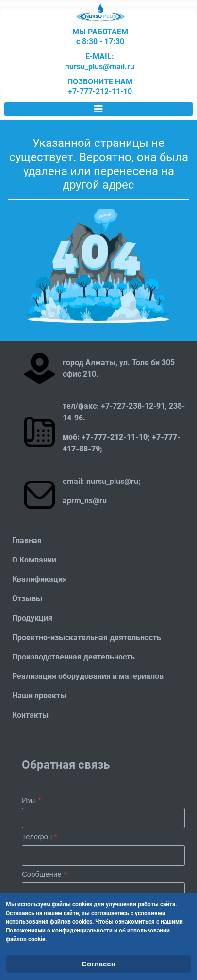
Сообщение (44, 874)
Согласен (98, 964)
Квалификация (40, 579)
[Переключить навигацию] (98, 109)
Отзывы (27, 599)
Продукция (32, 618)
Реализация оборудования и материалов (88, 676)
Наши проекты (39, 696)
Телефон (39, 837)
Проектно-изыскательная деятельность (87, 637)
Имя (31, 800)
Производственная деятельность (74, 657)
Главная (27, 540)
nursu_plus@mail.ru (100, 67)
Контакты (30, 715)
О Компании (34, 560)
